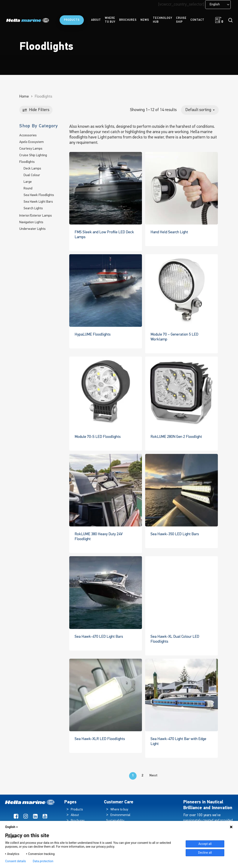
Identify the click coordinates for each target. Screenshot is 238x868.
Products (77, 810)
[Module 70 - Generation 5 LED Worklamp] (182, 291)
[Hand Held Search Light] (182, 188)
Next (154, 776)
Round (28, 189)
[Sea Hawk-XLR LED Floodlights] (106, 695)
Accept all (205, 844)
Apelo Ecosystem (32, 142)
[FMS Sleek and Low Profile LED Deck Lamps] (106, 188)
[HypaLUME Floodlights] (106, 291)
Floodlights (27, 162)
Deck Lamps (32, 169)
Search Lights (33, 208)
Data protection (43, 861)
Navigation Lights (31, 222)
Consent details (16, 861)
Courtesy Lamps (31, 149)
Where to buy (119, 810)
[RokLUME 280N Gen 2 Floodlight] (182, 393)
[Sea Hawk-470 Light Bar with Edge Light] (182, 695)
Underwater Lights (32, 229)
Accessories (28, 135)
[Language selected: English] (218, 5)
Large (28, 182)
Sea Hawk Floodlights (39, 195)
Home (24, 97)
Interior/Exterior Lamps (36, 216)
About (75, 815)
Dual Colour (32, 175)
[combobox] (200, 110)
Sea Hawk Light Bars (38, 202)
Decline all (205, 853)
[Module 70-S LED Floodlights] (106, 393)
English (12, 827)
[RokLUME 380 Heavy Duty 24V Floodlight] (106, 490)
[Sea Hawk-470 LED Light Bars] (106, 592)
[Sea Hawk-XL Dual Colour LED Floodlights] (182, 592)
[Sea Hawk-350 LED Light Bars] (182, 490)
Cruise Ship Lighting (33, 155)
